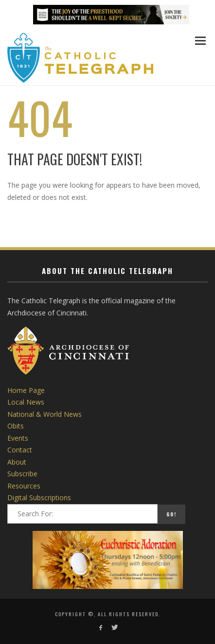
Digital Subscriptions (39, 498)
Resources (24, 486)
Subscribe (22, 474)
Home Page (26, 390)
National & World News (45, 414)
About (17, 462)
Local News (26, 402)
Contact (20, 450)
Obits (16, 426)
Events (18, 438)
